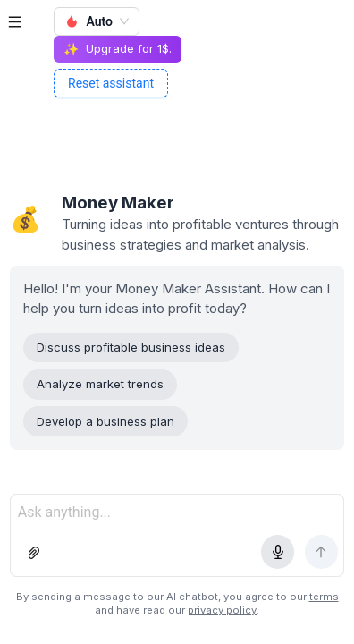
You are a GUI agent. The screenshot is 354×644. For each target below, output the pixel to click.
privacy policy (222, 610)
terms (324, 597)
